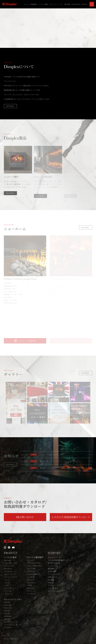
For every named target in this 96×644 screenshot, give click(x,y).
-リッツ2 (7, 580)
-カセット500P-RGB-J (34, 563)
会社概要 (51, 580)
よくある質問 (52, 571)
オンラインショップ (54, 591)
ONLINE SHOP (76, 4)
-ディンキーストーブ (10, 577)
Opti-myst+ (31, 580)
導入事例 (67, 4)
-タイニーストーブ (10, 574)
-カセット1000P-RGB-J (34, 566)
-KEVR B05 (8, 616)
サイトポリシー (53, 588)
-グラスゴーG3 (9, 566)
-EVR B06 (7, 619)
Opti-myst (7, 560)
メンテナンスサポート (55, 574)
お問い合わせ (53, 577)
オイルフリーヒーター (56, 4)
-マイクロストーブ (10, 571)
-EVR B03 (7, 611)
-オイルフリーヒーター (11, 622)
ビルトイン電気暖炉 (31, 4)
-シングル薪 (31, 577)
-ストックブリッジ (10, 588)
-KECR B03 (8, 608)
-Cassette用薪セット (34, 574)
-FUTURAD (8, 627)
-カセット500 (31, 568)
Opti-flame (8, 569)
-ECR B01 (7, 602)
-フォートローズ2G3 (11, 563)
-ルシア (6, 585)
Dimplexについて (54, 557)
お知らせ (51, 583)
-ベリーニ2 (8, 591)
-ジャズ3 (7, 583)
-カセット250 (31, 571)
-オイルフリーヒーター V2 (13, 625)
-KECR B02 (8, 605)
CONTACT (84, 4)
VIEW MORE (10, 106)
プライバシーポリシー (55, 585)
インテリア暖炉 (43, 4)
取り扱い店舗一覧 (54, 563)
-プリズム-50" (31, 591)
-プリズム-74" (31, 594)
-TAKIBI (29, 585)
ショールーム (52, 566)
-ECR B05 (7, 613)
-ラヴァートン (8, 594)
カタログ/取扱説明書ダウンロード (60, 560)
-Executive (30, 583)
